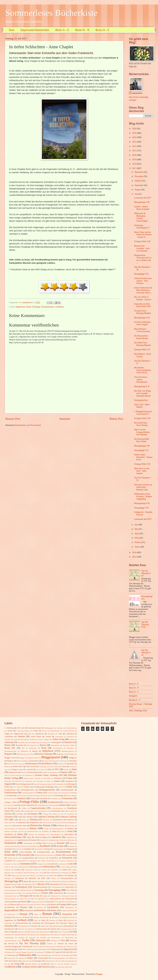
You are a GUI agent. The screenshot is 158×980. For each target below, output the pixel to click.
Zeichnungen (37, 961)
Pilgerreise (23, 905)
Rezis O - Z (102, 30)
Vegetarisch (68, 949)
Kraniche (18, 849)
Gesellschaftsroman (58, 811)
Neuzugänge (55, 890)
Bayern (43, 745)
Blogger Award (10, 758)
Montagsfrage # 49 (142, 202)
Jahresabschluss (55, 834)
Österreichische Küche (62, 967)
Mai (137, 529)
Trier (34, 946)
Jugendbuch (56, 837)
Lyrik (44, 873)
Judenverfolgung (41, 837)
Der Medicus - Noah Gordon (142, 355)
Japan (29, 837)
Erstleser (27, 787)
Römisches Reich (68, 917)
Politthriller (52, 905)
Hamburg (34, 820)
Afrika (36, 731)
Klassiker (61, 843)
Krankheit (28, 849)
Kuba (43, 855)
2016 (134, 552)
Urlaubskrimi (30, 949)
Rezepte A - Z (135, 700)
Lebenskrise (33, 861)
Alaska (44, 731)
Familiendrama (10, 790)
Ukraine (49, 946)
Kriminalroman (48, 307)
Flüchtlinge (59, 796)
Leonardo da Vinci (11, 864)
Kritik (37, 855)
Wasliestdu (11, 955)
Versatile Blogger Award (23, 952)
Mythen (19, 884)
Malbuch (42, 875)
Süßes (56, 935)
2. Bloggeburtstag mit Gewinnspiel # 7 (143, 413)
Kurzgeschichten (28, 858)
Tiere (63, 940)
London (64, 870)
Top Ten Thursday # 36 (146, 653)
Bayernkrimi (55, 745)
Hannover (70, 820)
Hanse (7, 822)
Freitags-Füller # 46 (142, 418)
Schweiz (34, 926)
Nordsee (45, 893)
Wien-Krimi (11, 958)
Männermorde (30, 884)
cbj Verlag (15, 964)
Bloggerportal (51, 757)
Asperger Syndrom (29, 739)
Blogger (72, 754)
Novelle (36, 896)
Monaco (54, 878)
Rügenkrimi (9, 920)
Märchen (41, 884)
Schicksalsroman (22, 923)
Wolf (6, 961)
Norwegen (24, 896)
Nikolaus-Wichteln (32, 893)
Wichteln (67, 955)
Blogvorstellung (22, 761)
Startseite (65, 419)
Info (22, 831)
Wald (68, 952)
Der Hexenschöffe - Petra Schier (142, 440)
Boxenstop (55, 761)
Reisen (54, 910)
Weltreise (58, 955)
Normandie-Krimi (10, 896)
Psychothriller (53, 907)
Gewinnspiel (32, 814)
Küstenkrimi (67, 858)
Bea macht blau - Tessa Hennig (141, 424)
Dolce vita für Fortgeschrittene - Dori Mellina (142, 432)
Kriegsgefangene (58, 849)
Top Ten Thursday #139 (145, 624)
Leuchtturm (61, 864)
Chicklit (56, 766)
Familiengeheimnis (27, 790)
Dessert (23, 772)
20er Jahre (21, 728)
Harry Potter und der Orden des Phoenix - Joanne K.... (143, 235)
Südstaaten (33, 935)
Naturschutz (69, 887)
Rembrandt (73, 910)
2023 (134, 142)
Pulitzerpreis (69, 907)
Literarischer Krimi (31, 870)
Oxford (41, 902)
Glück (20, 817)
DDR (49, 769)
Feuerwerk (64, 793)
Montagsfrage (11, 881)
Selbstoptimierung (55, 926)
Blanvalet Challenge (43, 754)
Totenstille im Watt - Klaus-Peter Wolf (142, 305)
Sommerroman (41, 929)
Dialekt (44, 772)
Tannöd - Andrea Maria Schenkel (142, 208)
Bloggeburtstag (61, 754)
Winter (30, 958)
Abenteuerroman (35, 728)
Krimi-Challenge (33, 307)
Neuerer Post (13, 419)
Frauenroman (67, 798)
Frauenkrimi (55, 799)
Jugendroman (22, 840)
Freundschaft (53, 802)
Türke (41, 946)
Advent (10, 731)
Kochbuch (45, 846)
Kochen (60, 846)
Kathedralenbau (54, 840)
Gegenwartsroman (38, 808)
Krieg (47, 849)
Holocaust (71, 826)
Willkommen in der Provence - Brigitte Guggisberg (143, 496)
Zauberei (15, 961)
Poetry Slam (41, 905)
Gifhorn (55, 814)
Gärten (24, 820)
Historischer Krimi (20, 826)
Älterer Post (116, 419)
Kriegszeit (70, 849)
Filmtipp (74, 793)
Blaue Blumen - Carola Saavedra (142, 330)
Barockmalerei (32, 745)
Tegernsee (32, 938)
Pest (6, 905)
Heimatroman (47, 822)
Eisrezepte (40, 781)
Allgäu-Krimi (18, 734)
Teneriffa (43, 938)
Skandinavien (10, 929)
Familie (69, 787)
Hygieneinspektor (58, 829)
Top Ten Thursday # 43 (146, 573)
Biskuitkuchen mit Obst (24, 754)
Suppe (52, 932)
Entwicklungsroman (23, 784)
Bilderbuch (48, 751)
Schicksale (8, 923)
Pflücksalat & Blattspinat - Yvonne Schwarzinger (141, 217)
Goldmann (29, 817)
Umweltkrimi (59, 946)
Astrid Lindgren (44, 739)
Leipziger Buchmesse (67, 861)
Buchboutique (31, 764)
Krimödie (26, 855)
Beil (23, 748)
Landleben (8, 861)
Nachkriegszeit (21, 887)
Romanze (19, 917)
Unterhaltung (9, 949)
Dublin (49, 778)
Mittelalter (32, 878)
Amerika (21, 736)
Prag (72, 905)
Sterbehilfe (28, 932)
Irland (54, 831)
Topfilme (50, 944)
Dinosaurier (54, 772)
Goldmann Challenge (46, 817)
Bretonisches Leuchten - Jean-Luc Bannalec (142, 248)
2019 (134, 160)
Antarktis (8, 739)
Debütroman (13, 772)
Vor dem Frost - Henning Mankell (142, 312)
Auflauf (72, 739)
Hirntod (7, 826)
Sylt (71, 932)
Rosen (27, 917)
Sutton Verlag (62, 932)
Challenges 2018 (45, 766)
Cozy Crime (40, 769)
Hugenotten (20, 307)
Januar (138, 547)
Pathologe (71, 902)
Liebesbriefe (22, 867)
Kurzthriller (53, 858)
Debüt (74, 769)
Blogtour (10, 761)
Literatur (44, 870)
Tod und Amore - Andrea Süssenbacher (141, 380)
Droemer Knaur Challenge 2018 (49, 775)
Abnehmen (60, 728)
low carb (57, 964)
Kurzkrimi (42, 858)
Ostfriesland (69, 899)
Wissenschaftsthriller (58, 958)
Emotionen (69, 781)
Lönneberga (65, 873)
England (8, 784)
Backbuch (69, 742)
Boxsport (64, 761)
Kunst (59, 855)
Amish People (36, 737)
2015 (134, 557)
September (139, 185)
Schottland (36, 923)
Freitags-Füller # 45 (142, 464)
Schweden (9, 926)
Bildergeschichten (68, 751)
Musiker (34, 881)
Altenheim (51, 734)
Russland (46, 917)
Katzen (65, 840)
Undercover (70, 946)
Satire (61, 920)
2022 (134, 146)
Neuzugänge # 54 (141, 508)
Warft (75, 952)
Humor (33, 828)
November (139, 176)
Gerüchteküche (42, 811)
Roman (47, 914)
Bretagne (73, 761)
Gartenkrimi (30, 805)
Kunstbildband (71, 855)
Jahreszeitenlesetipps (13, 837)
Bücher (16, 766)
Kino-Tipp (50, 843)
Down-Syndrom (17, 775)
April (137, 534)
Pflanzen (13, 905)
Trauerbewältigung (11, 946)
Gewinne (20, 814)
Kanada (34, 840)
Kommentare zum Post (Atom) (28, 425)
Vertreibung (38, 952)
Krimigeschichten (44, 852)
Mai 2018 (23, 875)
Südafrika (8, 935)
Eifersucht (18, 781)
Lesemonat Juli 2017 (143, 198)
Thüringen (54, 941)
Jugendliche (70, 837)
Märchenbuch (55, 884)
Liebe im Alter (9, 867)
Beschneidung (58, 748)
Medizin (71, 875)
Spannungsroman (66, 929)
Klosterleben (33, 846)
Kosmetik (8, 849)
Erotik (7, 787)
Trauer (71, 944)
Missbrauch (19, 878)
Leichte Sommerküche (48, 861)
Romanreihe (67, 914)
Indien (15, 831)
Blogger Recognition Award (29, 758)
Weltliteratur (47, 955)
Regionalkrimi (12, 910)
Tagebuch (64, 935)
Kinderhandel (28, 843)
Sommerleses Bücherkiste (51, 13)
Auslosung (9, 742)
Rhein (36, 914)
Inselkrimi (45, 831)
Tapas (72, 935)
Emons (57, 781)
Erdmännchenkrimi (46, 784)
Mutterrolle (56, 881)
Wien (75, 955)
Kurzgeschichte (13, 858)
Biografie (8, 754)
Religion (64, 910)
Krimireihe (10, 855)
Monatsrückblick (67, 878)
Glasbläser (71, 814)
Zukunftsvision (50, 961)
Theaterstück (69, 938)
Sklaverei (21, 929)
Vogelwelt (59, 952)
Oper (32, 899)
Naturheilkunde (56, 887)
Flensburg (29, 796)
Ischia (62, 831)
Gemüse (17, 811)
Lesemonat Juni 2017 (143, 519)
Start (12, 30)
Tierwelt (11, 944)
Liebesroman (48, 867)
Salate (43, 920)
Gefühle (24, 808)
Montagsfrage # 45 (142, 503)
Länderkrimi (54, 873)
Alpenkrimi (39, 734)
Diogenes (64, 772)
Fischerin (20, 796)
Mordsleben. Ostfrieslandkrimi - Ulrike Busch (143, 370)
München (8, 887)
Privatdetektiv (10, 907)
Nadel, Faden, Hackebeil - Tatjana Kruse (143, 457)
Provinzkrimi (38, 907)
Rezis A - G (62, 30)
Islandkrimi (9, 834)
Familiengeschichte (47, 790)
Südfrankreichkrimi (20, 935)
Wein (39, 955)
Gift (62, 814)
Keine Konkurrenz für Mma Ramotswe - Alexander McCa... (143, 290)
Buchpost (61, 764)
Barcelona (19, 745)
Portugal (63, 904)
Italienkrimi (42, 834)
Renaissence (12, 914)
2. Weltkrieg (9, 728)
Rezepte (24, 914)
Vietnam (48, 952)
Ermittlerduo (59, 784)
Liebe (70, 864)
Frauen (33, 799)
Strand (44, 932)
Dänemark (58, 778)
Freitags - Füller (10, 802)
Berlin (44, 748)
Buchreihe (70, 764)
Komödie (71, 846)
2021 (134, 151)
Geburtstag (52, 805)
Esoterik (60, 787)
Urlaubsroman (55, 949)
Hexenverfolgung (68, 822)
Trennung (25, 946)
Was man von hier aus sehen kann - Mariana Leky (143, 487)
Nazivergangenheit (11, 890)
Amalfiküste (9, 737)
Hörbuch (70, 829)
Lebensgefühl (21, 861)
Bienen (35, 751)
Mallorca (60, 875)
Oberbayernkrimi (10, 899)
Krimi (7, 852)
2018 (134, 164)
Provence (24, 907)
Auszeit (45, 742)
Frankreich (21, 798)
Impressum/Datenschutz (35, 30)
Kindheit (39, 843)
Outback (33, 902)
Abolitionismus (72, 728)
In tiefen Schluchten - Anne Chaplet (143, 323)
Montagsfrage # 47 (142, 386)
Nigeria (20, 893)
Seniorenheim (69, 926)
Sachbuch (22, 920)
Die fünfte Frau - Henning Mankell (142, 344)
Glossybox (9, 817)
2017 (134, 168)
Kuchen (51, 855)
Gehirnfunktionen (57, 808)
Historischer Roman (40, 825)
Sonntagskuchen (141, 400)
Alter (60, 734)
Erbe (35, 784)
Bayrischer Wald (68, 745)
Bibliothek (24, 751)
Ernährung (70, 784)
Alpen (30, 734)
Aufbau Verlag (58, 739)
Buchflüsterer (47, 764)
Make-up (33, 875)
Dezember (139, 172)
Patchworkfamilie (59, 902)
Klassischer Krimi (19, 846)
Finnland (10, 796)
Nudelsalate (55, 896)
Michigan (8, 878)
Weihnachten (25, 955)
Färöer (75, 802)
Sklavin (30, 929)
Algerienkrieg (55, 731)
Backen (8, 745)
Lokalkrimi (54, 870)
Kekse (72, 840)
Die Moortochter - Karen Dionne (141, 337)
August (138, 190)
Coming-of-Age (16, 769)
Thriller (26, 940)
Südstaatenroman (46, 935)
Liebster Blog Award (67, 867)
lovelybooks (45, 964)
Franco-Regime (72, 796)
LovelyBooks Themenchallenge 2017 (27, 873)
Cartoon (33, 766)
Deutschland (33, 772)
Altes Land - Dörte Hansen (142, 406)
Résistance (55, 917)
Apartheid (17, 739)
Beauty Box (10, 748)
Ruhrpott (36, 917)
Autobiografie (56, 742)
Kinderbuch (10, 843)
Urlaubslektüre (42, 949)
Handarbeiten (58, 820)
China (64, 766)
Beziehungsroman (10, 751)
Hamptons (46, 820)
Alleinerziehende (68, 731)
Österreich (46, 967)
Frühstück (66, 802)
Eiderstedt (8, 781)
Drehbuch (29, 775)
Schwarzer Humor (67, 923)
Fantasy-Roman (53, 793)
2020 (134, 155)
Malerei (51, 875)
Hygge (46, 829)
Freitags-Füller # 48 (142, 241)
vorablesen (59, 307)
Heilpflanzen (34, 822)
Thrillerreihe (41, 940)
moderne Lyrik (69, 964)
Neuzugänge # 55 (141, 450)
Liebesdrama (33, 867)
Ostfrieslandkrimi (11, 902)
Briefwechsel (18, 764)
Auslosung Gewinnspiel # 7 (142, 227)
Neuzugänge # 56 (141, 274)
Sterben (37, 932)
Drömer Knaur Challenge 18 (33, 778)
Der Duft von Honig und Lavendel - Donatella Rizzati (142, 393)
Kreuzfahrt (38, 849)
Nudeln (45, 896)
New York (70, 890)
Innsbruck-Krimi (33, 831)
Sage (36, 920)
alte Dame (61, 961)
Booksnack (35, 761)
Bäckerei (7, 766)
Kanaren (43, 840)
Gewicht (71, 811)
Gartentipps (41, 805)
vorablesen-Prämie (29, 967)
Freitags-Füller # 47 (142, 350)
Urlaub (20, 949)
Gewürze (46, 814)
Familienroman (11, 793)
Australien (21, 742)
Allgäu (7, 734)
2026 (134, 129)
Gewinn (8, 814)
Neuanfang (39, 890)
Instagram (133, 696)
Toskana (60, 944)
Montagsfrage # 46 (142, 446)
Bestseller (70, 748)
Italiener (31, 834)
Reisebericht (29, 910)
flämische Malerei (31, 964)
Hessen (57, 822)
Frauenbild (43, 799)
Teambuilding (9, 938)
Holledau (61, 826)
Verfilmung (8, 952)
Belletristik (33, 748)
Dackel (66, 769)
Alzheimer (70, 734)
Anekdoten (70, 737)
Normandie (71, 893)
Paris (48, 902)
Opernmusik (42, 899)
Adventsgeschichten (23, 731)
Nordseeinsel (58, 893)
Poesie (32, 905)
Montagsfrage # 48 (142, 318)
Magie (14, 875)
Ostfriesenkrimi (55, 899)
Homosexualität (10, 829)
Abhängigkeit (49, 728)
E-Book (69, 778)
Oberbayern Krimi (68, 896)
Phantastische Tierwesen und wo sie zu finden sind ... (143, 259)
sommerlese (137, 93)
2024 (134, 137)
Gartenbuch (18, 805)
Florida (37, 796)
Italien (20, 834)
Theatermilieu (56, 938)
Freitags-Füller (29, 802)
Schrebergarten (50, 923)
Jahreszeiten (69, 834)
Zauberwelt (25, 961)
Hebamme (22, 822)
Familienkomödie (67, 790)
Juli (136, 194)
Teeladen (21, 938)
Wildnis (21, 958)
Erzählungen (49, 787)
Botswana (45, 761)
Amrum (48, 737)
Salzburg (52, 920)
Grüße (16, 820)
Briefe (9, 764)
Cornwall (29, 769)
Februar (138, 542)
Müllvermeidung (69, 884)
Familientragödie (27, 793)
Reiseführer (41, 910)
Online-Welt (23, 899)
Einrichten (29, 781)
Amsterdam (59, 737)
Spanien (54, 929)
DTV (57, 769)
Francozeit (10, 799)
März (137, 538)
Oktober (138, 181)
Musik (26, 881)
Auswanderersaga (34, 742)
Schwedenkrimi (23, 926)
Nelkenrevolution (26, 890)
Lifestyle (7, 870)
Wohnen (71, 958)
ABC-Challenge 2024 (138, 711)
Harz (13, 822)
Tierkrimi (73, 941)
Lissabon (17, 870)
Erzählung (37, 787)
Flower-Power (47, 796)
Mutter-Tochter (45, 881)
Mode (43, 878)
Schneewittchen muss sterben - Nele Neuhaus (143, 281)
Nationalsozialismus (40, 887)
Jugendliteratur (9, 840)
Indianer (7, 831)
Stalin (19, 932)
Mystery (66, 881)
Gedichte (62, 805)
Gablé (9, 805)
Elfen (49, 781)
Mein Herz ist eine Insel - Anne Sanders (142, 471)
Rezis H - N (82, 30)
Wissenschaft (43, 958)
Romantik (8, 917)
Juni (137, 525)
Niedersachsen (9, 893)
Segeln (43, 926)
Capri (24, 766)
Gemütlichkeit (29, 811)
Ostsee (23, 902)
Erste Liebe (17, 787)
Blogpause (73, 758)
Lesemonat (25, 864)
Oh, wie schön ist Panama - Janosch (143, 298)
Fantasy (39, 793)
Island (70, 831)
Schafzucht (70, 920)
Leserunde (51, 864)
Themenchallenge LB (12, 941)
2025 (134, 133)
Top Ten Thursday (29, 943)
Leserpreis (40, 864)
